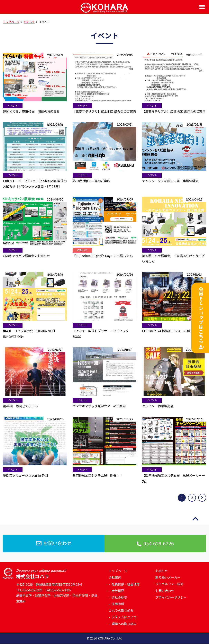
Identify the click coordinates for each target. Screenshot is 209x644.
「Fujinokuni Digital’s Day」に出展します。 (104, 256)
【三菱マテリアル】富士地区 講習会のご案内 (104, 111)
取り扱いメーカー (168, 577)
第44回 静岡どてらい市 (20, 406)
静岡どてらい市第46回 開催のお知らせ (31, 111)
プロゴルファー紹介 (169, 584)
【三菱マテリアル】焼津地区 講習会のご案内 (174, 111)
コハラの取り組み (121, 610)
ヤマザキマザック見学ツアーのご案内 (99, 406)
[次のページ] (202, 498)
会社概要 (118, 591)
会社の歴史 (119, 597)
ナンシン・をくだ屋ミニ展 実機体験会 (170, 181)
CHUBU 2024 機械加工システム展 (166, 331)
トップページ (118, 571)
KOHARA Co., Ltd (110, 638)
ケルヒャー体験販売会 (158, 406)
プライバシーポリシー (171, 597)
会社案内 (115, 577)
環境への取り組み (124, 624)
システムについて (124, 617)
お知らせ (162, 571)
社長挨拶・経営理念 (126, 584)
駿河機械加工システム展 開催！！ (98, 475)
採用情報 (118, 604)
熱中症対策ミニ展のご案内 (91, 181)
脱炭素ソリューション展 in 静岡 (25, 475)
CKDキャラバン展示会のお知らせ (26, 256)
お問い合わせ (54, 543)
